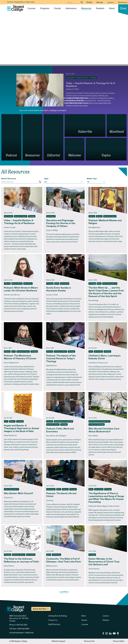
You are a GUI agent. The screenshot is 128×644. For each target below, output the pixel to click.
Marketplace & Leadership (63, 422)
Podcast (92, 216)
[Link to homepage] (15, 8)
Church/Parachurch (110, 284)
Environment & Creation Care (99, 422)
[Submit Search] (82, 2)
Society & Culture (21, 216)
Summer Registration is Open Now (21, 2)
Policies (106, 620)
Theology (32, 216)
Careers (106, 616)
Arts (14, 352)
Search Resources (9, 178)
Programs (45, 8)
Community (56, 555)
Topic (46, 178)
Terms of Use (89, 641)
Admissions (71, 8)
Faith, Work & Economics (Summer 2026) (61, 453)
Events (84, 620)
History (99, 216)
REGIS (89, 2)
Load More (64, 592)
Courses (31, 8)
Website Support (59, 641)
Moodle (100, 2)
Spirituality (9, 216)
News (84, 616)
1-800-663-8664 (23, 629)
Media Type (92, 178)
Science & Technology (97, 425)
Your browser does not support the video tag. (64, 45)
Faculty (57, 8)
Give (123, 8)
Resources (86, 8)
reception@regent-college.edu (21, 633)
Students (100, 8)
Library (111, 2)
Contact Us (53, 620)
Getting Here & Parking (58, 616)
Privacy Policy (119, 641)
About (112, 8)
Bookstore (123, 2)
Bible (57, 284)
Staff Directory (54, 625)
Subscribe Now (40, 609)
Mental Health (17, 284)
